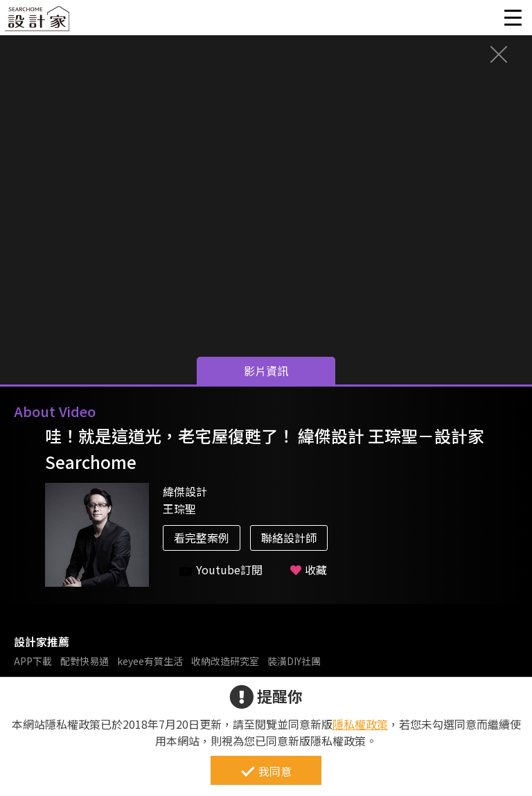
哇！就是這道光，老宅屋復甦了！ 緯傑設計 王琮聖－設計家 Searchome (265, 449)
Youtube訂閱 (221, 570)
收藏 (309, 569)
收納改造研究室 (225, 661)
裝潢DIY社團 (294, 661)
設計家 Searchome (38, 23)
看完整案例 (202, 538)
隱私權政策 (360, 724)
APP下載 (33, 661)
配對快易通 (85, 661)
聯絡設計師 (289, 538)
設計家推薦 (42, 642)
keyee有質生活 (150, 661)
